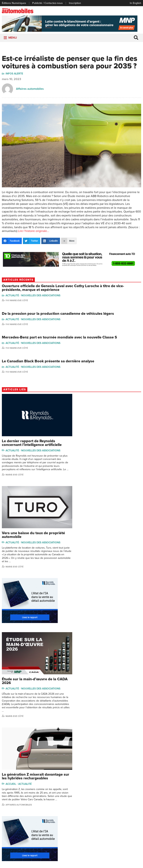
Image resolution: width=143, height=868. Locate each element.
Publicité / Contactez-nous (47, 3)
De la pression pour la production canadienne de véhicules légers (58, 314)
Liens (5, 811)
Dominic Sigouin (107, 834)
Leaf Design (96, 863)
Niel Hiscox (104, 805)
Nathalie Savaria (130, 827)
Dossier (77, 800)
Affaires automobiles (30, 90)
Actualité (12, 296)
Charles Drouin (129, 833)
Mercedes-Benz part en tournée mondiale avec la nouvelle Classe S (59, 338)
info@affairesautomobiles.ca (94, 779)
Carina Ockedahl (107, 817)
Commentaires (58, 811)
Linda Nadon (104, 811)
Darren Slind (104, 839)
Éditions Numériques (14, 3)
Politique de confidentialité (72, 858)
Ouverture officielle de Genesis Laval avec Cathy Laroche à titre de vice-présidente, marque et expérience (63, 289)
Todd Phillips (104, 822)
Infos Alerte (14, 74)
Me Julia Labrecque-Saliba (131, 820)
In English (135, 3)
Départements (58, 817)
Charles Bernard (130, 805)
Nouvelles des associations (41, 296)
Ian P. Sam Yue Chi (129, 812)
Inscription (75, 3)
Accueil (11, 634)
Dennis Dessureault (128, 839)
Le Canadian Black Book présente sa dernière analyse (48, 362)
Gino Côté (103, 800)
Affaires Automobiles (19, 655)
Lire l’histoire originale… (34, 232)
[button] (13, 38)
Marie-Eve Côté (19, 301)
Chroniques (56, 805)
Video (76, 811)
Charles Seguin (106, 828)
